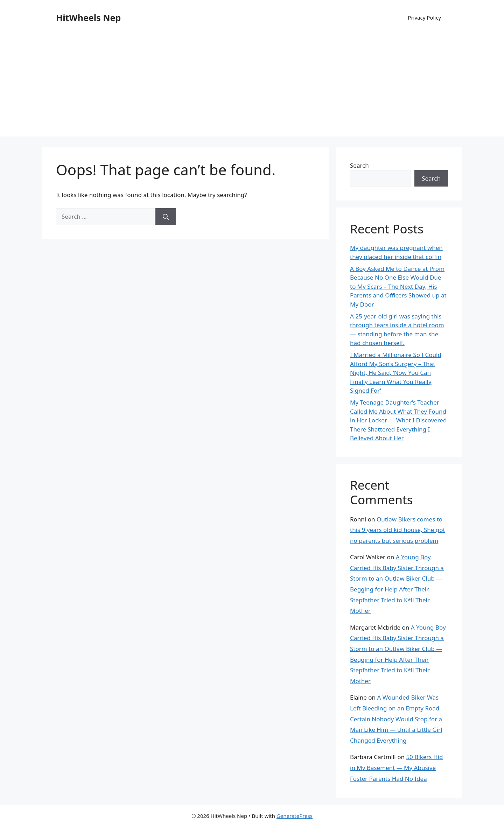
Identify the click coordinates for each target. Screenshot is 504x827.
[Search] (166, 217)
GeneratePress (295, 816)
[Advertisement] (252, 87)
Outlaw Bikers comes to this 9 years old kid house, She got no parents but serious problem (398, 530)
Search (359, 165)
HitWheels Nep (88, 17)
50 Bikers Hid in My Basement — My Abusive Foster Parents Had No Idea (396, 768)
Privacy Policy (424, 17)
